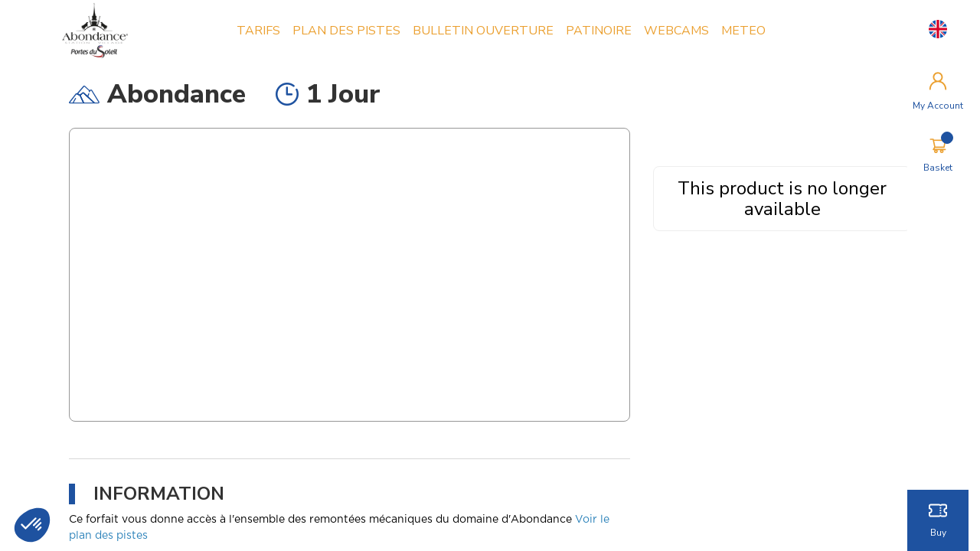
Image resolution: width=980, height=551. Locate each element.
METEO (746, 31)
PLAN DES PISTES (349, 31)
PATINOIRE (601, 31)
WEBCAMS (679, 31)
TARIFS (261, 31)
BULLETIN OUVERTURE (485, 31)
